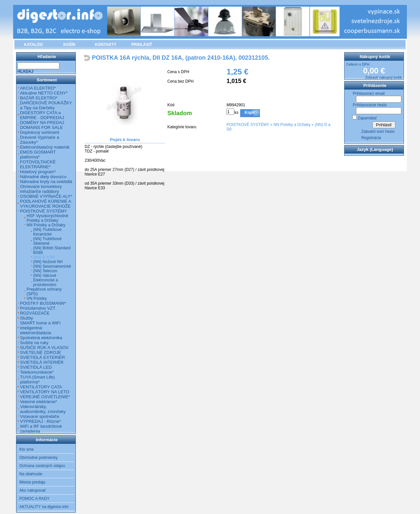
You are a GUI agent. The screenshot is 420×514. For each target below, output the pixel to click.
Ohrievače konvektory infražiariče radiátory (41, 189)
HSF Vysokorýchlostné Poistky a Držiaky (47, 218)
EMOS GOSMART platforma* (38, 154)
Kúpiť (250, 113)
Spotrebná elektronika (41, 338)
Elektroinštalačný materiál (45, 147)
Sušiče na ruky (34, 343)
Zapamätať (367, 118)
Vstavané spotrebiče (40, 416)
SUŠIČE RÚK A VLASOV (44, 348)
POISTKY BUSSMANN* (43, 303)
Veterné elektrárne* (39, 402)
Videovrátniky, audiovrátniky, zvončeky (43, 409)
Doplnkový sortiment (40, 132)
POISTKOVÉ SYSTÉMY (248, 125)
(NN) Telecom (45, 271)
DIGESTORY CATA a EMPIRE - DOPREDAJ (42, 115)
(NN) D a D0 (44, 257)
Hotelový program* (38, 172)
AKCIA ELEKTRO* (38, 88)
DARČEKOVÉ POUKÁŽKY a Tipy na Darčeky (46, 105)
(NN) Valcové (45, 276)
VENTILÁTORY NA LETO (45, 392)
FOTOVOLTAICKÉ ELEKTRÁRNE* (38, 164)
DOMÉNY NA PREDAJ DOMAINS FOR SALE (42, 125)
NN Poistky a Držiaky (292, 125)
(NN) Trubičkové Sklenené (47, 241)
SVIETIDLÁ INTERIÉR (42, 362)
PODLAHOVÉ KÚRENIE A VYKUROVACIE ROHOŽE (45, 204)
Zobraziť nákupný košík (384, 77)
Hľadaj (25, 72)
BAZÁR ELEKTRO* (39, 98)
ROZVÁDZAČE (35, 313)
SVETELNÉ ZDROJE (41, 352)
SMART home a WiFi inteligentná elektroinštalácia (40, 328)
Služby (27, 318)
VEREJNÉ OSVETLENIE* (45, 397)
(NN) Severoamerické (52, 266)
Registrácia (371, 138)
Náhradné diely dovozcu (43, 177)
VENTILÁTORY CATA (41, 387)
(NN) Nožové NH (48, 262)
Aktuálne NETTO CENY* (44, 93)
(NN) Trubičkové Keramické (47, 232)
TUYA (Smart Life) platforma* (37, 380)
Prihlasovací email (369, 93)
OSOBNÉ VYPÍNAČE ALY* (46, 196)
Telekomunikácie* (37, 372)
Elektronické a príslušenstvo (45, 282)
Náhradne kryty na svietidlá (46, 182)
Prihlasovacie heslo (370, 105)
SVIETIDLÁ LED (36, 367)
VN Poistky (37, 298)
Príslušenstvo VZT (38, 308)
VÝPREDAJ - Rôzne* (41, 421)
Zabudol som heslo (378, 132)
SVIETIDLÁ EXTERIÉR (42, 357)
